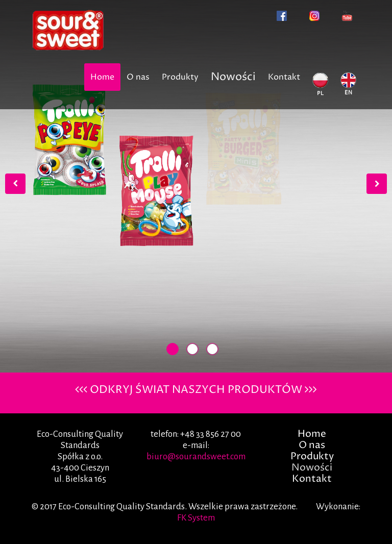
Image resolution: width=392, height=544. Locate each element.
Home (102, 77)
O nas (138, 77)
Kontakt (284, 77)
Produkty (180, 77)
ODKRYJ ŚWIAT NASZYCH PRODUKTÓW (196, 390)
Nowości (233, 77)
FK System (196, 518)
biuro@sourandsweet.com (196, 456)
